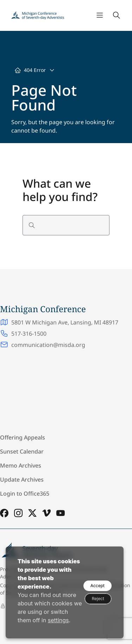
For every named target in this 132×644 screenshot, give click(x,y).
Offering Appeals (23, 437)
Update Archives (22, 479)
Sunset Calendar (22, 451)
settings (58, 620)
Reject (98, 599)
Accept (98, 586)
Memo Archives (21, 465)
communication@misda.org (48, 345)
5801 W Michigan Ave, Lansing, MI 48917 (65, 322)
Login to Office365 (25, 494)
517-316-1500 (29, 334)
